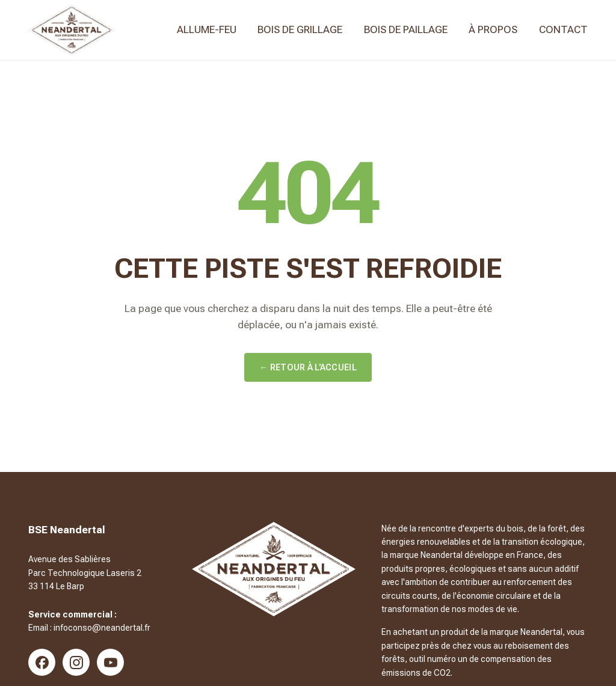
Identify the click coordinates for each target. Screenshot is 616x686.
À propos (493, 29)
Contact (563, 29)
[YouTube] (110, 662)
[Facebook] (42, 662)
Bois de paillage (406, 29)
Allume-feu (207, 29)
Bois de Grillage (300, 29)
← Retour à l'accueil (308, 367)
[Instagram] (76, 662)
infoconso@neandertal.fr (102, 628)
